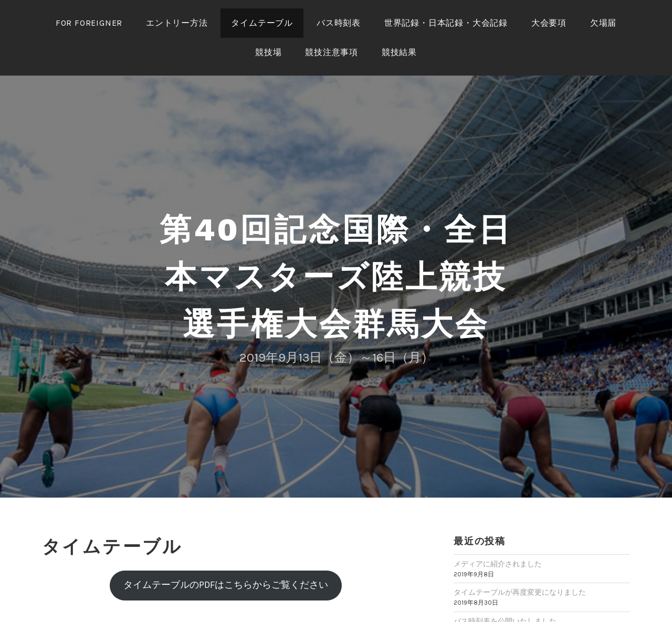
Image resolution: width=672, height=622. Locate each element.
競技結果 (399, 52)
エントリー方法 (177, 23)
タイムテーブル (262, 23)
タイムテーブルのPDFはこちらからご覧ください (226, 585)
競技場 (268, 52)
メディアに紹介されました (498, 564)
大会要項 (549, 23)
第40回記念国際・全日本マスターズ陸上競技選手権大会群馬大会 (336, 277)
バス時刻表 (339, 23)
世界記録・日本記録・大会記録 (446, 23)
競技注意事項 (332, 52)
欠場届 (603, 23)
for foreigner (89, 23)
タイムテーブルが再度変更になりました (520, 592)
